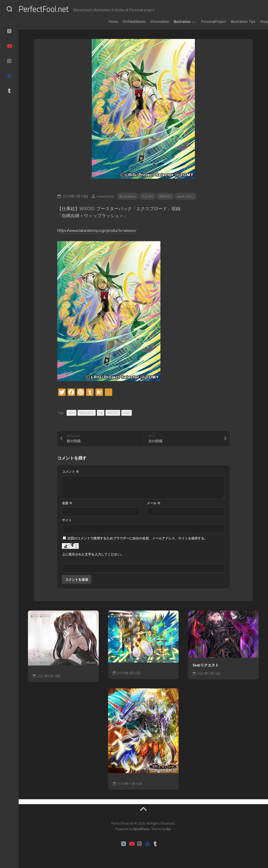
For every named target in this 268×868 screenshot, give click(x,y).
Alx (168, 829)
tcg (101, 413)
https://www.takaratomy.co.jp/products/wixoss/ (102, 230)
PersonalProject (204, 21)
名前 (67, 503)
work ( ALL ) (187, 196)
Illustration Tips (234, 21)
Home (104, 21)
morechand (105, 196)
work (127, 413)
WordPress (141, 829)
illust (71, 413)
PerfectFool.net (54, 9)
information (150, 21)
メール (154, 503)
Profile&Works (125, 21)
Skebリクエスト (206, 665)
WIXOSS (166, 196)
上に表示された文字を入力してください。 (93, 554)
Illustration (173, 22)
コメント (70, 472)
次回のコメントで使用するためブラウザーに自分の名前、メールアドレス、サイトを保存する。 (137, 538)
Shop (255, 21)
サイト (67, 520)
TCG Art (148, 196)
